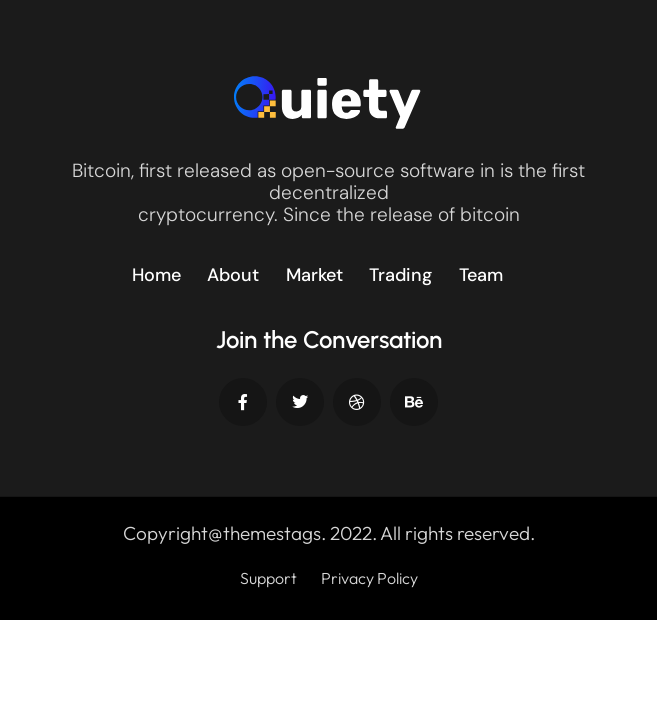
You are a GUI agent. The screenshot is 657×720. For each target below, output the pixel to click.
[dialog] (619, 680)
